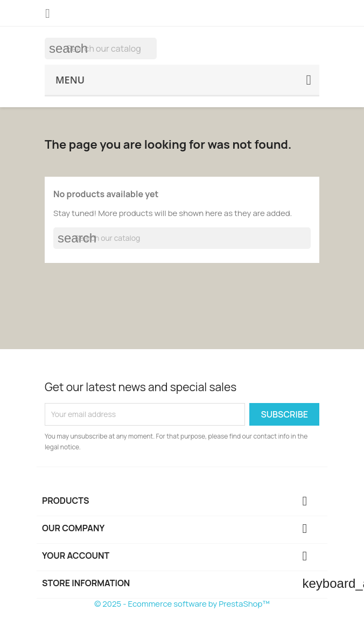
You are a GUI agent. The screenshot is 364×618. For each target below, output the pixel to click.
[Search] (101, 48)
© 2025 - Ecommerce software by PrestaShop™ (182, 604)
